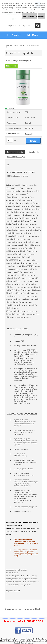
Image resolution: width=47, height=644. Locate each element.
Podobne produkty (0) (16, 156)
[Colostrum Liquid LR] (24, 69)
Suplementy (22, 45)
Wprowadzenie (11, 45)
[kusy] (10, 140)
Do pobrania (34, 152)
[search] (38, 25)
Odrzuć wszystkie (30, 16)
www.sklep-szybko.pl (32, 609)
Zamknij (42, 16)
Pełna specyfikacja (15, 152)
